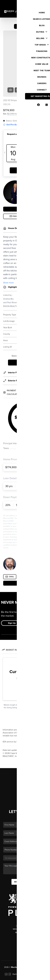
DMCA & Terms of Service (27, 977)
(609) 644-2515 (25, 911)
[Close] (45, 953)
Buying (25, 753)
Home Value (25, 765)
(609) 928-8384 (25, 918)
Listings (25, 749)
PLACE (25, 941)
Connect (25, 772)
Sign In (40, 3)
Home (25, 745)
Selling (25, 757)
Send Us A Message (25, 853)
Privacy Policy (9, 977)
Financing (25, 761)
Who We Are (25, 769)
